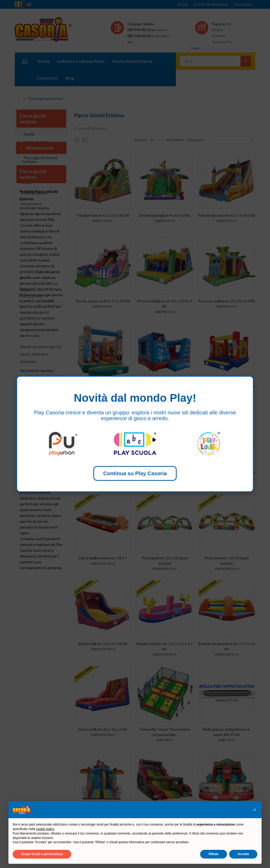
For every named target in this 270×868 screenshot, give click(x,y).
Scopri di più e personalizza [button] (42, 854)
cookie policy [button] (45, 829)
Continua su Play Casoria (135, 473)
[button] (255, 810)
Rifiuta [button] (213, 854)
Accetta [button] (243, 854)
